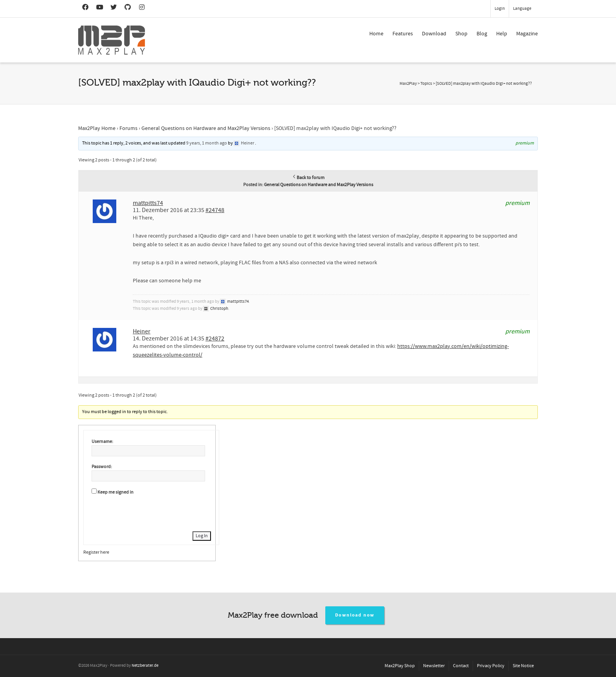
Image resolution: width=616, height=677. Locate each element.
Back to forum (308, 178)
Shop (461, 34)
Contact (461, 666)
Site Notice (523, 666)
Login (500, 9)
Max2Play (408, 84)
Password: (102, 467)
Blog (482, 34)
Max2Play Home (97, 128)
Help (502, 34)
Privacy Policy (491, 666)
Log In (202, 536)
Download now (355, 615)
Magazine (527, 34)
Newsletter (434, 666)
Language (522, 9)
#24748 (215, 210)
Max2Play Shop (400, 666)
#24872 (215, 338)
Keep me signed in (115, 492)
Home (376, 34)
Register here (96, 552)
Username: (102, 442)
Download (434, 34)
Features (403, 34)
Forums (128, 128)
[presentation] (151, 512)
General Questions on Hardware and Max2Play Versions (206, 128)
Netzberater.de (145, 666)
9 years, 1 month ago (207, 143)
